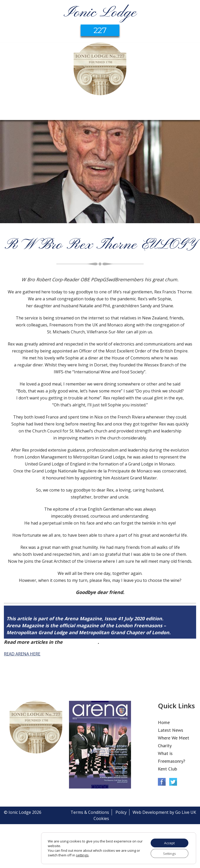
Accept (168, 842)
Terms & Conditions (90, 812)
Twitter (173, 782)
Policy (121, 812)
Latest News (171, 730)
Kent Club (167, 769)
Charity (165, 746)
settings (82, 855)
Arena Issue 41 (81, 642)
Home (164, 722)
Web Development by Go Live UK (164, 812)
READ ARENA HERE (22, 654)
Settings (168, 853)
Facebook (162, 782)
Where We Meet (174, 738)
